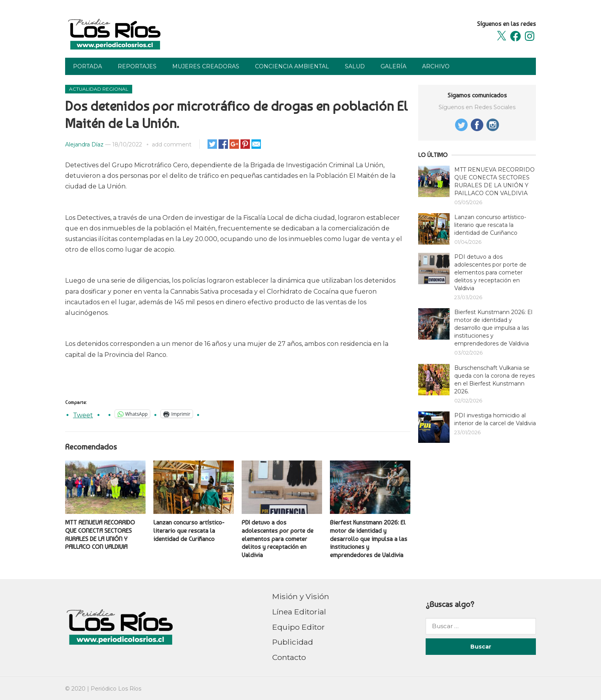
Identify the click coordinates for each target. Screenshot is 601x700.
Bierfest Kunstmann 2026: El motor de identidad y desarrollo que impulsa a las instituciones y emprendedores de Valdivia (369, 539)
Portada (87, 66)
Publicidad (293, 642)
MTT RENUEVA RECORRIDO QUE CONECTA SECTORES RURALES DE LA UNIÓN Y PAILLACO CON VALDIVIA (100, 535)
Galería (393, 66)
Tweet (83, 414)
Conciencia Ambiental (292, 66)
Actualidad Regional (99, 89)
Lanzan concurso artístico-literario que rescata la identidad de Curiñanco (189, 531)
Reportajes (137, 66)
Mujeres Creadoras (206, 66)
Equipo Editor (299, 627)
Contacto (289, 657)
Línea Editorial (299, 612)
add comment (172, 144)
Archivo (436, 66)
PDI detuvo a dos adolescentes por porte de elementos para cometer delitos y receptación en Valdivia (278, 539)
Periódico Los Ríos (116, 689)
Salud (355, 66)
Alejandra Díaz (84, 144)
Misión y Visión (301, 596)
